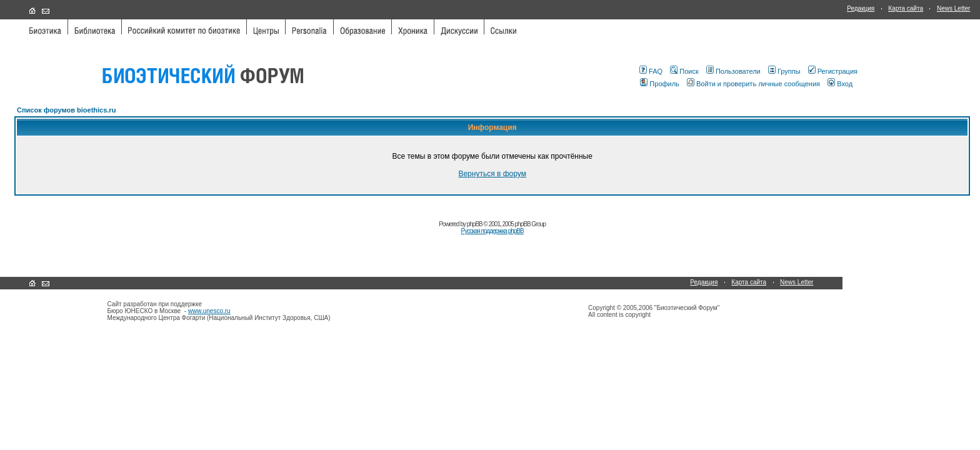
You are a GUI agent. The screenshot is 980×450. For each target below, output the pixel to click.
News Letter (953, 8)
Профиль (660, 84)
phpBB (475, 224)
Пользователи (733, 71)
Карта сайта (906, 8)
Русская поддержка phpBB (492, 231)
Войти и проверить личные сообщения (753, 84)
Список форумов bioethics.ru (66, 110)
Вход (840, 84)
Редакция (861, 8)
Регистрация (833, 71)
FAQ (651, 71)
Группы (784, 71)
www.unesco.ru (209, 311)
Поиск (684, 71)
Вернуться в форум (492, 174)
